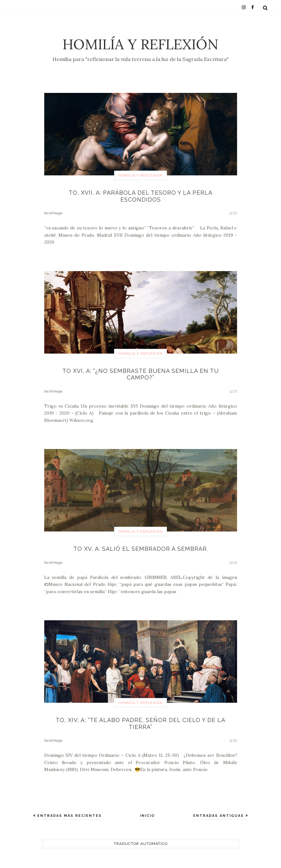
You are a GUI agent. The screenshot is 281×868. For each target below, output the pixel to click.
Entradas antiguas (219, 816)
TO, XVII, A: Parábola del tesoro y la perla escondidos (140, 196)
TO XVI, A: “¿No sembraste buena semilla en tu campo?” (140, 374)
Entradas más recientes (69, 816)
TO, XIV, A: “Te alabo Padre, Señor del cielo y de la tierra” (140, 723)
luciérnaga (53, 213)
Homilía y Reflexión (140, 44)
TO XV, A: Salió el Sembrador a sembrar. (141, 549)
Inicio (147, 816)
